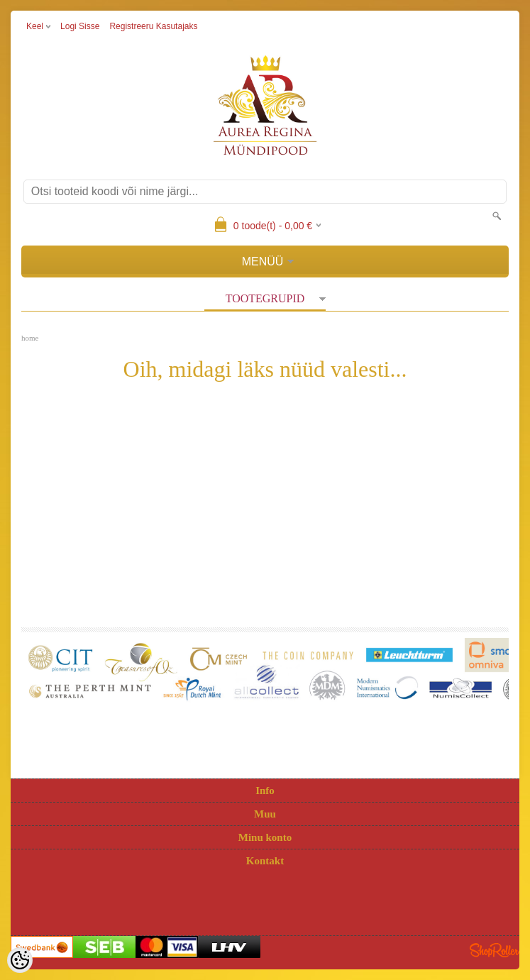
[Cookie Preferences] (20, 960)
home (30, 338)
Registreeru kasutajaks (153, 26)
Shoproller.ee (495, 950)
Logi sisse (80, 26)
